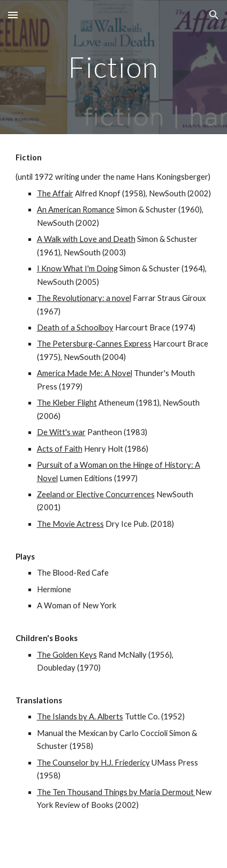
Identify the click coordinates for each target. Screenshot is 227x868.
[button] (13, 15)
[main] (114, 67)
